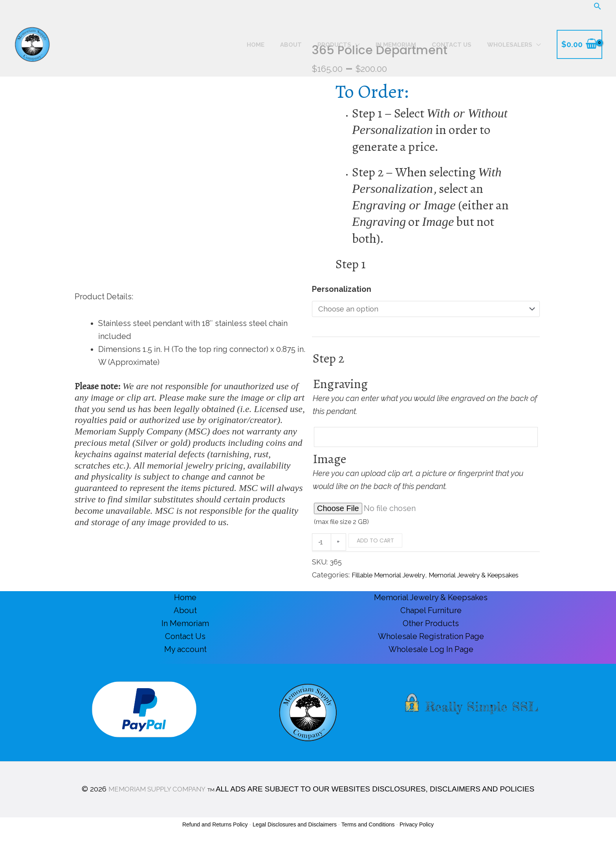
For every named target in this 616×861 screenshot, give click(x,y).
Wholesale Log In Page (431, 666)
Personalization (342, 289)
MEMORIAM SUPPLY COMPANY (157, 805)
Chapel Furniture (431, 627)
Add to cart (377, 544)
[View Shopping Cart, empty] (579, 44)
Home (185, 614)
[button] (598, 6)
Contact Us (185, 653)
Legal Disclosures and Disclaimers (295, 841)
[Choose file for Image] (426, 512)
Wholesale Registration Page (431, 653)
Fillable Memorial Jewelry (395, 578)
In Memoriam (185, 640)
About (185, 627)
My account (185, 666)
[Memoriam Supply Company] (32, 44)
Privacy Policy (417, 841)
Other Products (431, 640)
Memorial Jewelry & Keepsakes (431, 614)
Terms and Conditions (368, 841)
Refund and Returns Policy (215, 841)
